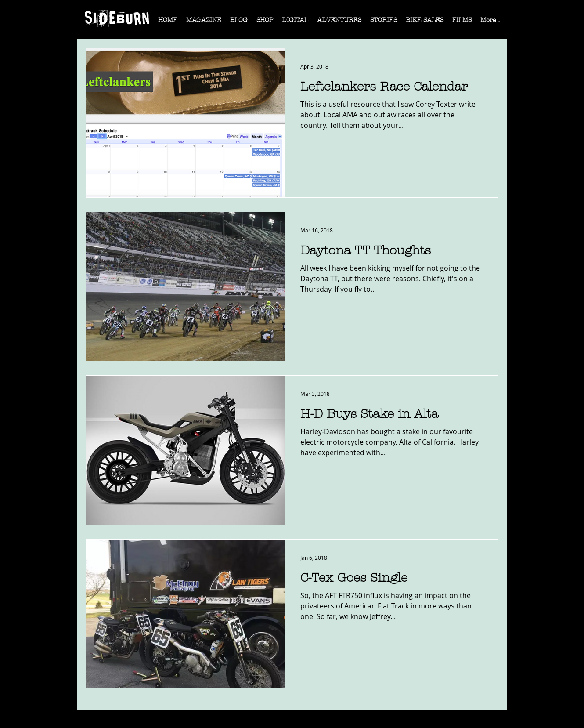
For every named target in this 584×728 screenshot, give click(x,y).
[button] (204, 23)
